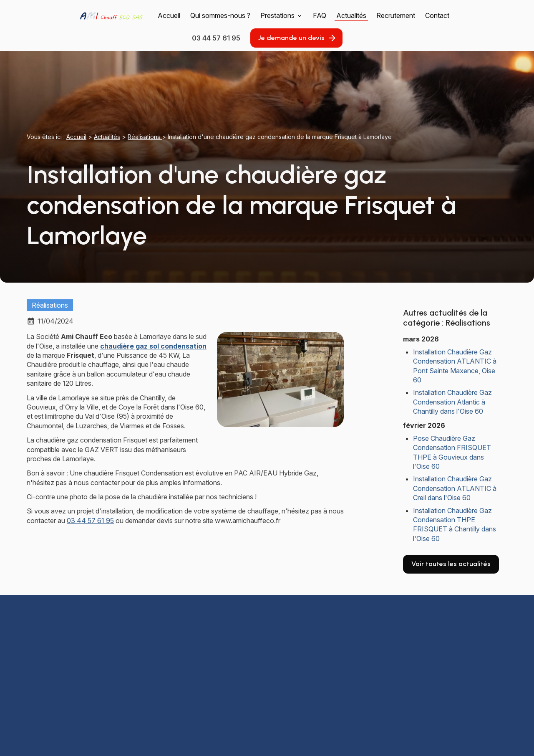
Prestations (277, 15)
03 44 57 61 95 (90, 521)
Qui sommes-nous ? (220, 15)
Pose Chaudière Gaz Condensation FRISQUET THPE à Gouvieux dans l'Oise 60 (452, 452)
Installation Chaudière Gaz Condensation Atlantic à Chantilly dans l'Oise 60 (452, 402)
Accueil (169, 15)
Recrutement (396, 15)
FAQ (320, 15)
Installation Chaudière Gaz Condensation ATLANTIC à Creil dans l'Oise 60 (455, 488)
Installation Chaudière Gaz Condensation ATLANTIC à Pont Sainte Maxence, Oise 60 (455, 366)
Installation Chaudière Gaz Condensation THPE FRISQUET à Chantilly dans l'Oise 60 (455, 525)
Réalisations (145, 137)
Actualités (351, 15)
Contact (437, 15)
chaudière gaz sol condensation (153, 346)
